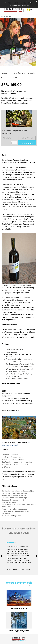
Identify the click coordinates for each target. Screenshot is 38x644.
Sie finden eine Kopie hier (11, 516)
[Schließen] (36, 2)
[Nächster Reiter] (36, 556)
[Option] (10, 138)
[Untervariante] (27, 138)
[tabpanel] (19, 88)
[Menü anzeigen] (32, 9)
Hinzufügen (27, 143)
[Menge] (14, 143)
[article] (19, 128)
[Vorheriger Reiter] (2, 556)
